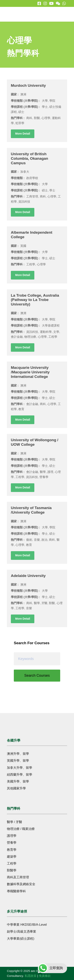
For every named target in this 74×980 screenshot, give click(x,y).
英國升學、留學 (18, 761)
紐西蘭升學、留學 (20, 775)
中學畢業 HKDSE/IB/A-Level (27, 925)
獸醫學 (12, 870)
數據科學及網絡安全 (21, 884)
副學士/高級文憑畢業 (22, 932)
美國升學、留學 (18, 781)
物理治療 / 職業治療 (21, 829)
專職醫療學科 (16, 891)
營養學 (12, 843)
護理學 (12, 836)
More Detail (23, 134)
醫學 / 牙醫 (15, 822)
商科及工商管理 (18, 877)
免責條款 (45, 976)
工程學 (12, 863)
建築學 (12, 857)
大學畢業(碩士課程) (21, 939)
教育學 (12, 850)
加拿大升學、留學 (20, 768)
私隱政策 (31, 976)
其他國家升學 (16, 788)
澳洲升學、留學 (18, 754)
